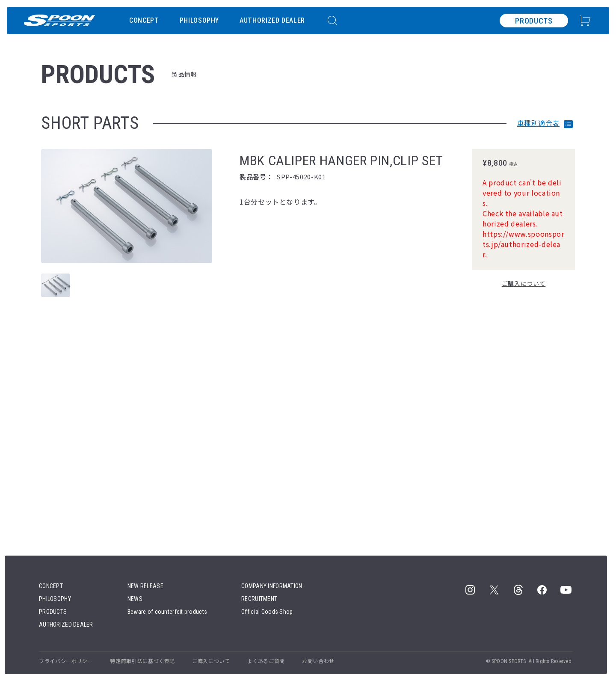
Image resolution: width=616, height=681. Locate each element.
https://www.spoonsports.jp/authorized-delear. (523, 244)
